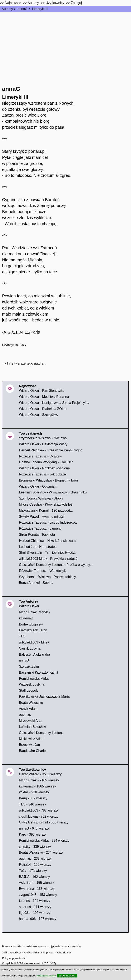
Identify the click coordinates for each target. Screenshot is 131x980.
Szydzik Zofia (29, 666)
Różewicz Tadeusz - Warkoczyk (42, 571)
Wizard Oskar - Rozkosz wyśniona (44, 468)
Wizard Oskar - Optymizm (38, 486)
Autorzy (7, 9)
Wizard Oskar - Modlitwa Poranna (44, 397)
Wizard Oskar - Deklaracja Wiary (43, 444)
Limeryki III (40, 9)
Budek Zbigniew (31, 624)
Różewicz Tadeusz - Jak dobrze (42, 474)
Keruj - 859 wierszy (33, 798)
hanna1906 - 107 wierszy (38, 919)
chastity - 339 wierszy (35, 847)
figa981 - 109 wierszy (35, 913)
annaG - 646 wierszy (34, 828)
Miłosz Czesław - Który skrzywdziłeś (46, 504)
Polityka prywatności (14, 958)
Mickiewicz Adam (32, 739)
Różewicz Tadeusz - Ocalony (40, 456)
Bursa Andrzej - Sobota (36, 583)
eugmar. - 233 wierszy (35, 859)
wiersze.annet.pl (33, 963)
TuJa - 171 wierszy (33, 871)
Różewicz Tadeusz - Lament (40, 529)
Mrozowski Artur (31, 721)
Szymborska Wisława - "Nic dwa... (44, 438)
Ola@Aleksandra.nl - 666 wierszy (44, 822)
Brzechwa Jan (30, 745)
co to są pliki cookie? (46, 976)
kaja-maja (26, 618)
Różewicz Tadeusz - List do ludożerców (48, 522)
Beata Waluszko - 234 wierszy (41, 852)
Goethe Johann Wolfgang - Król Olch (46, 462)
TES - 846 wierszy (33, 804)
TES (22, 636)
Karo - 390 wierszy (33, 834)
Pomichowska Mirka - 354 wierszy (44, 841)
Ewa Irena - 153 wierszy (37, 889)
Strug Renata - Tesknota (37, 535)
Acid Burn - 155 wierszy (37, 883)
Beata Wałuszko (31, 703)
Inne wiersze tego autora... (27, 363)
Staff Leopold (29, 690)
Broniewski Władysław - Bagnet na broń (48, 480)
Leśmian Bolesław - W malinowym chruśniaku (53, 492)
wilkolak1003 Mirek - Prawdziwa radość (48, 559)
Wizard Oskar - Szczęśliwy (39, 415)
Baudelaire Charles (33, 751)
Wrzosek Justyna (32, 684)
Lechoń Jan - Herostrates (38, 547)
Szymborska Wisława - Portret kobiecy (47, 577)
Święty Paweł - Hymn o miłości (42, 517)
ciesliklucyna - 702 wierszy (39, 816)
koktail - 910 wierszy (34, 792)
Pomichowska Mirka (34, 679)
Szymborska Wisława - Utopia (41, 498)
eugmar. (25, 715)
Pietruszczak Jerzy (33, 630)
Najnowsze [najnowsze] (13, 3)
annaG (23, 9)
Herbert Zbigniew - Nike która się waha (48, 541)
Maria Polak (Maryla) (34, 612)
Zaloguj (76, 3)
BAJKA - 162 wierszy (35, 877)
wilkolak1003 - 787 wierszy (39, 810)
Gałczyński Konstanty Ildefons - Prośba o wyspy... (56, 565)
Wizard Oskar (29, 606)
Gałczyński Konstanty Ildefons (41, 733)
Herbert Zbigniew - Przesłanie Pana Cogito (51, 450)
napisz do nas (63, 952)
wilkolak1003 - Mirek (34, 642)
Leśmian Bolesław (32, 727)
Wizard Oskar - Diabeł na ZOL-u (43, 409)
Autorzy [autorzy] (33, 3)
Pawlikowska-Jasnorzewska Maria (44, 697)
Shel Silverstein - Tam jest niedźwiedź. (47, 553)
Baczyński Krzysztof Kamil (38, 672)
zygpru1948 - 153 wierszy (38, 895)
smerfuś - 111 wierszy (35, 907)
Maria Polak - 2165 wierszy (39, 780)
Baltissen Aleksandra (35, 654)
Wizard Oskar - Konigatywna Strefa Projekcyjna (54, 403)
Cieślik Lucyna (30, 648)
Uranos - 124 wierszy (35, 901)
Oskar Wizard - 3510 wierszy (40, 774)
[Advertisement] (65, 44)
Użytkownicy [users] (55, 3)
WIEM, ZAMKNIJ (67, 976)
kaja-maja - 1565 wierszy (37, 786)
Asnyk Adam (28, 709)
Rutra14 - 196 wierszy (35, 865)
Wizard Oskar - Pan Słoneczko (42, 391)
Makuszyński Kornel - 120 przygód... (46, 511)
